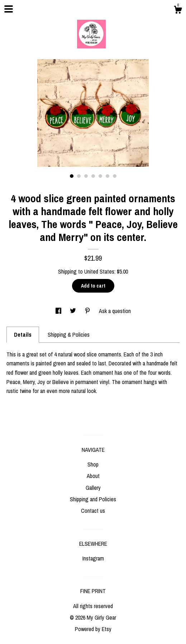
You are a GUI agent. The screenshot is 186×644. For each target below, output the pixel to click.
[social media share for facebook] (59, 311)
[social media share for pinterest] (88, 311)
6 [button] (108, 176)
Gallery (93, 488)
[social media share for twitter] (74, 311)
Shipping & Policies (69, 335)
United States (99, 271)
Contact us (93, 511)
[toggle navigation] (9, 9)
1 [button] (72, 176)
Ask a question (115, 311)
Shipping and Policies (93, 499)
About (93, 476)
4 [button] (93, 176)
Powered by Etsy (93, 629)
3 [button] (86, 176)
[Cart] (178, 11)
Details (23, 335)
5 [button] (100, 176)
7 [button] (115, 176)
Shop (93, 464)
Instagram (93, 558)
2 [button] (79, 176)
